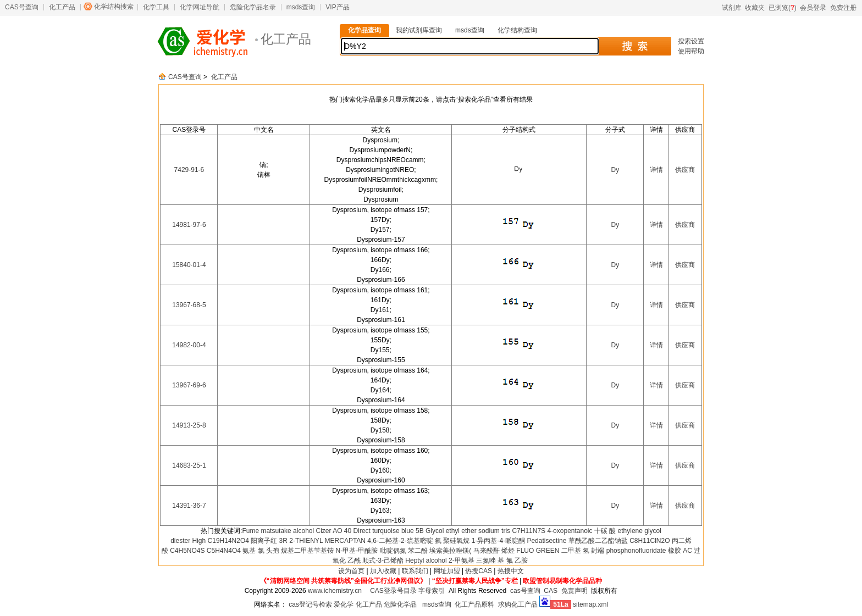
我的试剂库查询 (419, 30)
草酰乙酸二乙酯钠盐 (598, 541)
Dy (615, 170)
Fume (250, 531)
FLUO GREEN (538, 551)
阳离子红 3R (269, 541)
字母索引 (432, 591)
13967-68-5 (189, 305)
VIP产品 (337, 7)
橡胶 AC (680, 551)
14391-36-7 (189, 506)
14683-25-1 (189, 465)
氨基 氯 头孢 (261, 551)
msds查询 (301, 7)
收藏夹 (755, 8)
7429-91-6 (189, 170)
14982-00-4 (189, 345)
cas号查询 (525, 591)
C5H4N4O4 (224, 551)
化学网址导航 (200, 7)
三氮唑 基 (490, 560)
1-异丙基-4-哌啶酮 (498, 541)
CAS (551, 591)
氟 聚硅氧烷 (452, 541)
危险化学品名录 (253, 7)
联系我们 (415, 571)
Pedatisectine (546, 541)
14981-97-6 (189, 225)
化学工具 (156, 7)
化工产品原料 (474, 604)
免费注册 (843, 8)
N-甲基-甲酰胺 (357, 551)
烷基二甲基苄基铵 (307, 551)
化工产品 (62, 7)
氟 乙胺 (517, 560)
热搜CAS (479, 571)
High (199, 541)
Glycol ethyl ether (451, 531)
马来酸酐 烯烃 (494, 551)
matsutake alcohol (287, 531)
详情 (656, 170)
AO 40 (342, 531)
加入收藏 (383, 571)
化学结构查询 (517, 30)
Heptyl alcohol (426, 560)
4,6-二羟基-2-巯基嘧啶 (400, 541)
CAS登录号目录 (393, 591)
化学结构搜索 (114, 7)
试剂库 (732, 8)
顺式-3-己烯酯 (383, 560)
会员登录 (813, 8)
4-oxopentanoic (570, 531)
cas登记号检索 (310, 604)
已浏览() (783, 8)
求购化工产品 (518, 604)
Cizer (324, 531)
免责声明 (574, 591)
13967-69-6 (189, 385)
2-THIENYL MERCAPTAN (327, 541)
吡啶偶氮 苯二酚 (404, 551)
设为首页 (351, 571)
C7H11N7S (529, 531)
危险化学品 (400, 604)
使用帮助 (691, 51)
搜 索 (635, 46)
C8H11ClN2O (650, 541)
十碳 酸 (605, 531)
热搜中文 (511, 571)
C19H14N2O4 (228, 541)
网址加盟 (447, 571)
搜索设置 (691, 41)
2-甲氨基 (462, 560)
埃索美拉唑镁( (450, 551)
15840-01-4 (189, 265)
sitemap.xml (590, 604)
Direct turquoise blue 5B (389, 531)
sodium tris (494, 531)
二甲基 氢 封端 (583, 551)
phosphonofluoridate (636, 551)
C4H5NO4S (187, 551)
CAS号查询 (22, 7)
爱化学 (344, 604)
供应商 (685, 170)
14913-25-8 (189, 425)
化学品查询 (364, 30)
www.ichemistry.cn (335, 591)
